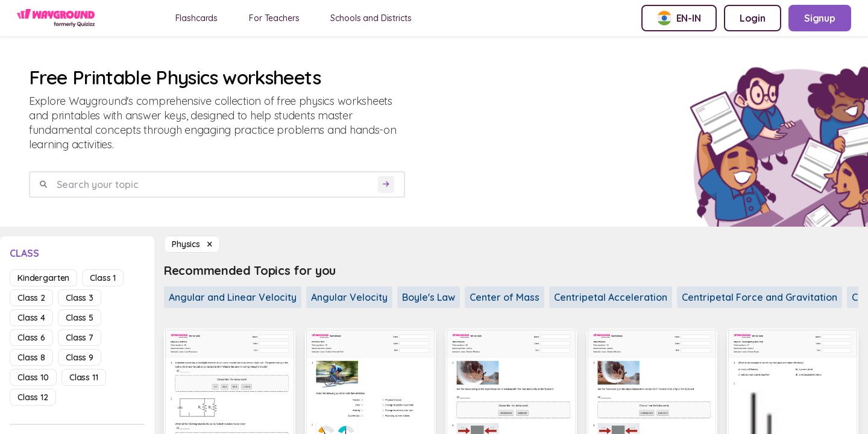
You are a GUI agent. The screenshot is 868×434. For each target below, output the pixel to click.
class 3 (80, 298)
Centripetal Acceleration (611, 297)
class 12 (33, 397)
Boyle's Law (429, 297)
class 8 (31, 357)
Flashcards (197, 18)
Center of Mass (505, 297)
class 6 (31, 338)
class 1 (103, 278)
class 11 (84, 377)
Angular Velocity (349, 297)
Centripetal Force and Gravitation (759, 297)
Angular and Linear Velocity (233, 297)
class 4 (31, 318)
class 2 (31, 298)
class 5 (80, 318)
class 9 (80, 357)
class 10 (33, 377)
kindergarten (43, 278)
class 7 (80, 338)
